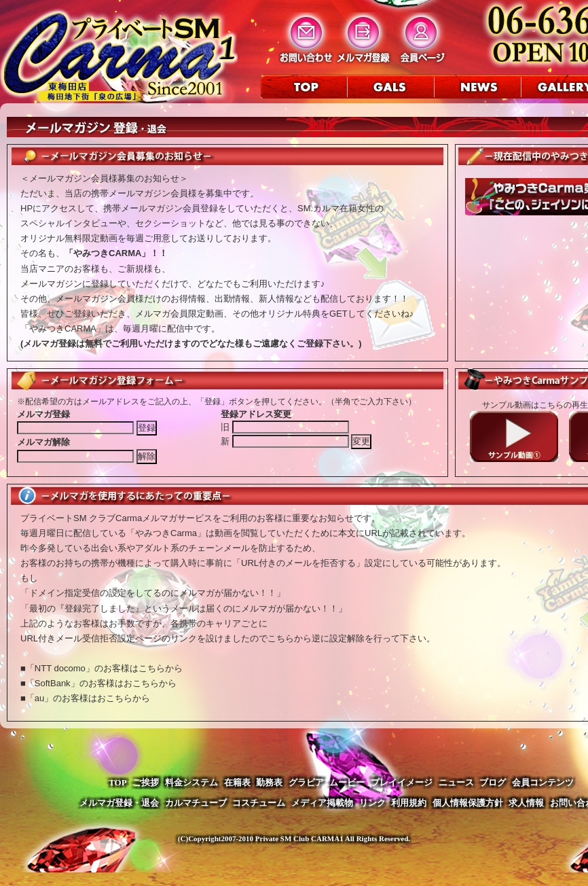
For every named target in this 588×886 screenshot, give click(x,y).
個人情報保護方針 (468, 803)
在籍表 (237, 782)
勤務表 (269, 782)
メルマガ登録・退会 (119, 803)
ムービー (347, 782)
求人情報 (526, 803)
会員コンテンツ (543, 782)
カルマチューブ (196, 803)
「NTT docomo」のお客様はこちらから (104, 668)
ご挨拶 (146, 782)
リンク (372, 803)
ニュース (456, 782)
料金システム (191, 782)
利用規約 (409, 803)
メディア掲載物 (322, 803)
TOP (118, 782)
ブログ (493, 782)
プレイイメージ (402, 782)
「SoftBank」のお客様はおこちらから (101, 683)
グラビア (306, 782)
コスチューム (259, 803)
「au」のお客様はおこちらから (88, 698)
